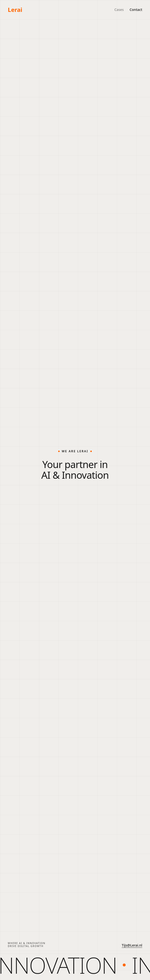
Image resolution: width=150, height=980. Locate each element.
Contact (136, 10)
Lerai (15, 10)
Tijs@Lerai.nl (132, 945)
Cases (119, 10)
